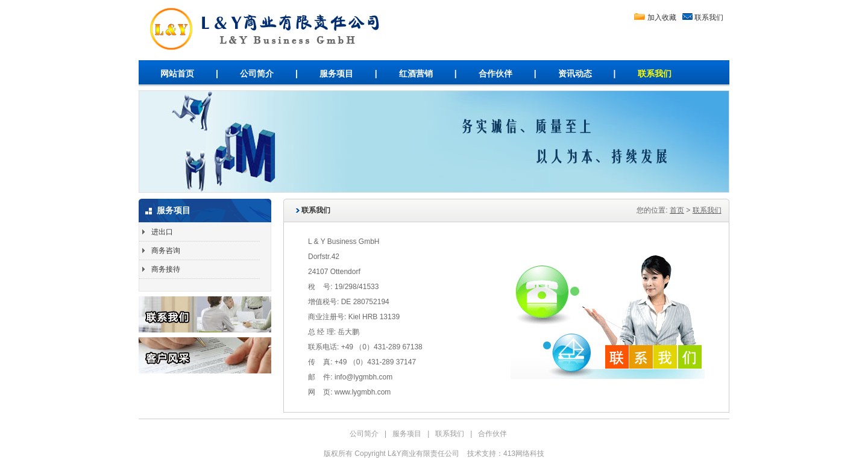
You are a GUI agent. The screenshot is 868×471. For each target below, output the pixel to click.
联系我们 (709, 17)
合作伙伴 (495, 73)
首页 (677, 210)
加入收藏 (662, 17)
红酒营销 (416, 73)
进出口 (162, 232)
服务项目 (336, 73)
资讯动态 (575, 73)
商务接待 (166, 269)
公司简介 (257, 73)
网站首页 (177, 73)
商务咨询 (166, 251)
